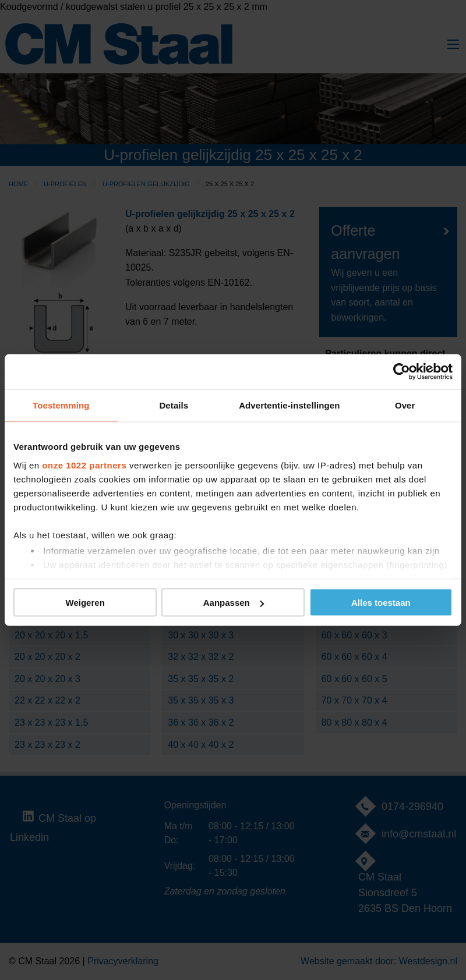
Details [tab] (174, 405)
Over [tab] (405, 405)
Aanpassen (234, 603)
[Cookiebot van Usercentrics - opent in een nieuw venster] (402, 372)
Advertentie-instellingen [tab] (289, 405)
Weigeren (85, 603)
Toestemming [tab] (61, 405)
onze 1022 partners (84, 465)
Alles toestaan (381, 603)
